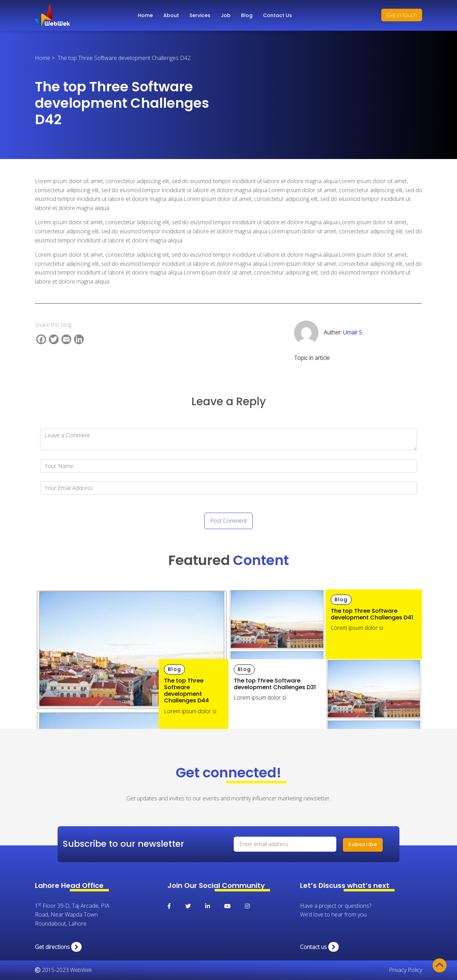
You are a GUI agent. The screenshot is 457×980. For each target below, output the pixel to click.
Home (145, 15)
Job (226, 15)
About (171, 15)
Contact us (319, 947)
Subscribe (363, 844)
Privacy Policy (406, 970)
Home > (46, 58)
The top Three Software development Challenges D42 (124, 58)
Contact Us (278, 15)
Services (200, 15)
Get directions (58, 947)
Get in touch (402, 15)
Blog (247, 15)
